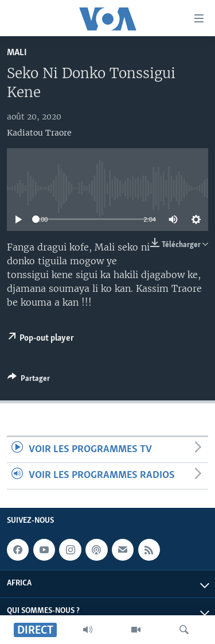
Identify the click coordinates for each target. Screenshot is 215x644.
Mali (17, 53)
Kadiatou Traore (39, 133)
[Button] (29, 380)
